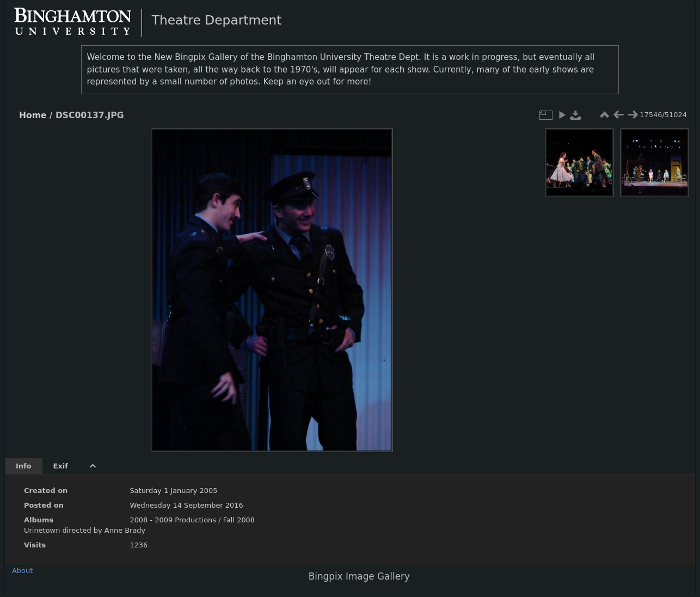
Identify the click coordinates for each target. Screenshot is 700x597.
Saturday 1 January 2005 (173, 491)
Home (33, 115)
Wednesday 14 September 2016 (186, 505)
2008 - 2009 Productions (173, 520)
